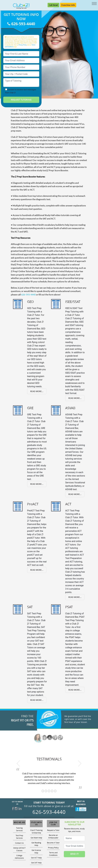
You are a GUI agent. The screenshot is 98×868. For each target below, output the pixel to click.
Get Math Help (36, 838)
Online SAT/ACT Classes (19, 849)
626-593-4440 (21, 24)
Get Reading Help (36, 844)
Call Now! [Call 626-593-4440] (53, 5)
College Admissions (19, 857)
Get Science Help (36, 852)
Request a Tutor (53, 830)
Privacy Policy (23, 45)
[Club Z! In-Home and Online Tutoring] (21, 6)
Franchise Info (68, 5)
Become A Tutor (53, 843)
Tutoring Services (19, 829)
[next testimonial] (80, 764)
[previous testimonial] (18, 764)
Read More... (37, 392)
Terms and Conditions (53, 854)
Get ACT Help (36, 858)
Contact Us (19, 843)
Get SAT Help (36, 863)
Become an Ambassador (53, 837)
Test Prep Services (19, 837)
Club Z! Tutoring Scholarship (36, 832)
